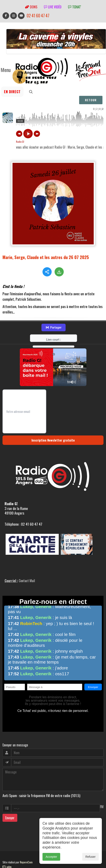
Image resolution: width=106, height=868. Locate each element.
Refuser (90, 857)
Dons (31, 7)
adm (7, 856)
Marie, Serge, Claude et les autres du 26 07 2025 (46, 257)
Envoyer (10, 807)
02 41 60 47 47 (38, 16)
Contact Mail (27, 570)
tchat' (75, 7)
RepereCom (26, 851)
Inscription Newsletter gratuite (53, 429)
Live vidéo (53, 7)
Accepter (51, 857)
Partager (54, 316)
